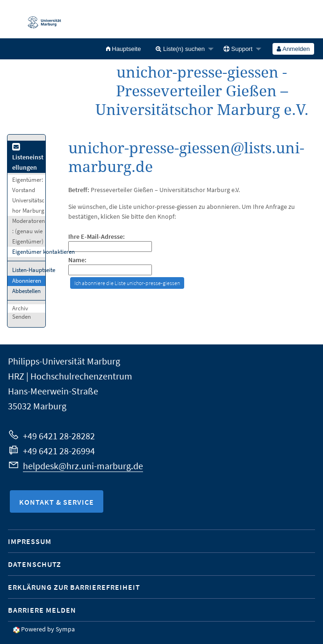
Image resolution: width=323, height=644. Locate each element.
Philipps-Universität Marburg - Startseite (40, 19)
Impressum (30, 541)
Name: (77, 260)
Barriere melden (42, 610)
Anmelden (293, 49)
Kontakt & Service (57, 502)
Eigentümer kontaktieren (43, 252)
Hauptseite (124, 49)
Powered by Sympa (48, 629)
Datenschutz (35, 564)
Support (238, 49)
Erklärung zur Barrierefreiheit (74, 587)
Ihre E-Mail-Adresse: (97, 237)
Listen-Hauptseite (34, 270)
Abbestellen (26, 291)
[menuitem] (124, 49)
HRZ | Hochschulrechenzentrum (70, 376)
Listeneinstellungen (28, 158)
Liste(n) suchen (180, 49)
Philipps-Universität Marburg (64, 361)
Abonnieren (27, 281)
